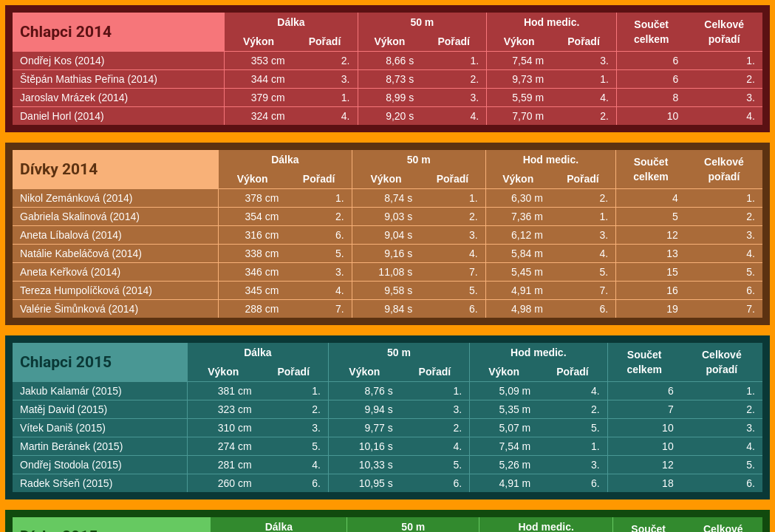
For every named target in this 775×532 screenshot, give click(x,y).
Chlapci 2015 (66, 362)
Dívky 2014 (59, 169)
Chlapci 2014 (66, 32)
